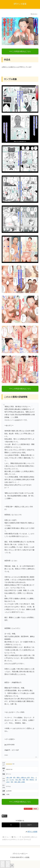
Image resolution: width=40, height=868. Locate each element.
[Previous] (3, 864)
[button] (29, 825)
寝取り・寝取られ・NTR (23, 777)
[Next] (8, 864)
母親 (24, 780)
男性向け (32, 780)
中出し (33, 777)
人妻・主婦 (9, 777)
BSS (12, 782)
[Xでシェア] (11, 825)
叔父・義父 (18, 780)
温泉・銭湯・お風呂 (20, 782)
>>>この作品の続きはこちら (20, 51)
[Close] (12, 866)
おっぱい (12, 780)
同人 (4, 816)
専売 (27, 780)
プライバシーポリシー (20, 854)
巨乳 (14, 777)
